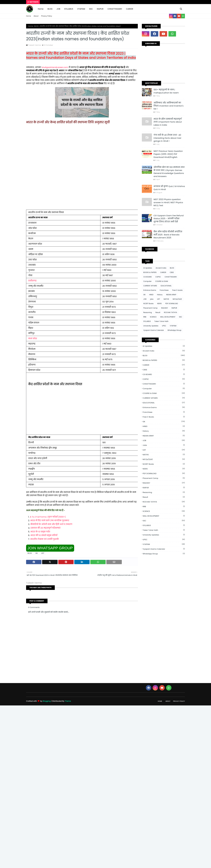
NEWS (159, 304)
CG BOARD (147, 277)
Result (158, 312)
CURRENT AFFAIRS (150, 286)
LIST (43, 553)
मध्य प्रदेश (33, 338)
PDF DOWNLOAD (172, 304)
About (36, 16)
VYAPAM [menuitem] (81, 9)
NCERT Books (148, 304)
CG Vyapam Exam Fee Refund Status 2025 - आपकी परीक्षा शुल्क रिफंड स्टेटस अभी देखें (169, 219)
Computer (147, 281)
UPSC (164, 326)
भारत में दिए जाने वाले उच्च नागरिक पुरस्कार (50, 520)
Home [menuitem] (41, 9)
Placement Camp (150, 308)
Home (29, 16)
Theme (68, 701)
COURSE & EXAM (162, 281)
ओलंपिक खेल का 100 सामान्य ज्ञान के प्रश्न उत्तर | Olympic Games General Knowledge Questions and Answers (169, 172)
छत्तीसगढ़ (32, 281)
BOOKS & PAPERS (150, 272)
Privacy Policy (47, 16)
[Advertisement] (82, 151)
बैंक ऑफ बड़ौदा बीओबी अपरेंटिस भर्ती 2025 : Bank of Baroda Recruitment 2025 (168, 235)
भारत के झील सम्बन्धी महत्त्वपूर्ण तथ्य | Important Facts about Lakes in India (168, 122)
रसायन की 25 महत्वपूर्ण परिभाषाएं (46, 528)
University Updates (151, 326)
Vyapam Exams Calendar (154, 330)
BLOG (36, 26)
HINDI (151, 295)
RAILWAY (165, 308)
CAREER (163, 272)
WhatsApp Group (174, 330)
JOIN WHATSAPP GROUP (50, 548)
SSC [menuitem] (91, 9)
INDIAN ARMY (171, 295)
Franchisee (164, 290)
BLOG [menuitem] (50, 9)
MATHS (166, 299)
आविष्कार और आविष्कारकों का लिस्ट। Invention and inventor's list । (168, 106)
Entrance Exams (150, 290)
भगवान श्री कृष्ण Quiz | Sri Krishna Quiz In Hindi (169, 188)
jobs (152, 299)
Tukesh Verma (35, 45)
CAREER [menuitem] (130, 9)
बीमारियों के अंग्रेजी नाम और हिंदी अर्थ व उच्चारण (51, 524)
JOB (145, 299)
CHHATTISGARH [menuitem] (115, 9)
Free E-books (177, 290)
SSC (181, 317)
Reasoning (148, 312)
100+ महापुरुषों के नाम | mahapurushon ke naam (166, 91)
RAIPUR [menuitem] (100, 9)
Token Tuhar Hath (161, 321)
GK (37, 553)
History (160, 295)
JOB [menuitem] (58, 9)
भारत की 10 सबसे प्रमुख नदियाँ (44, 535)
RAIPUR (174, 308)
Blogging (47, 701)
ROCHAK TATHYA (170, 312)
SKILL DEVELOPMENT (168, 317)
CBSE (172, 272)
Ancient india (161, 268)
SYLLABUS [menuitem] (69, 9)
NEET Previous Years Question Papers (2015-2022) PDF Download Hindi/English (168, 154)
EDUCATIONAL (166, 286)
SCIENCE (153, 317)
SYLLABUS (147, 321)
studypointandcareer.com (55, 67)
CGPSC (158, 277)
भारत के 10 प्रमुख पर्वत (40, 532)
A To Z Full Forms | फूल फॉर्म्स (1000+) (48, 517)
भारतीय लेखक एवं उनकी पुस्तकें (45, 539)
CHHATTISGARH (171, 277)
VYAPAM (173, 326)
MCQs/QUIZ (177, 299)
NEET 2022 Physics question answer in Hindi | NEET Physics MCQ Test (168, 202)
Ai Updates (148, 268)
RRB (145, 317)
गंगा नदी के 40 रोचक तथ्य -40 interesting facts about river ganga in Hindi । (167, 138)
